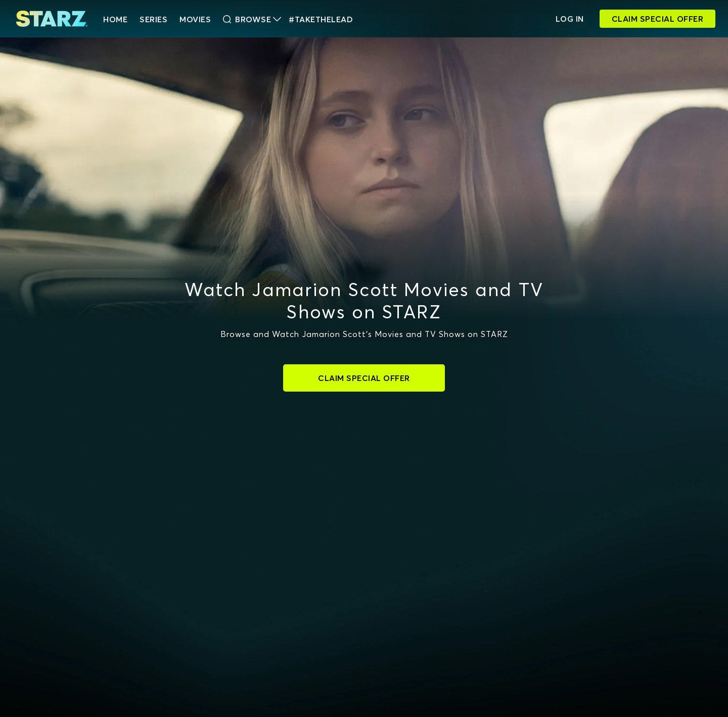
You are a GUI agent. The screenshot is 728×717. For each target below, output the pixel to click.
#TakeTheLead (321, 19)
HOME (115, 19)
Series (153, 19)
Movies (195, 19)
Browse (252, 19)
